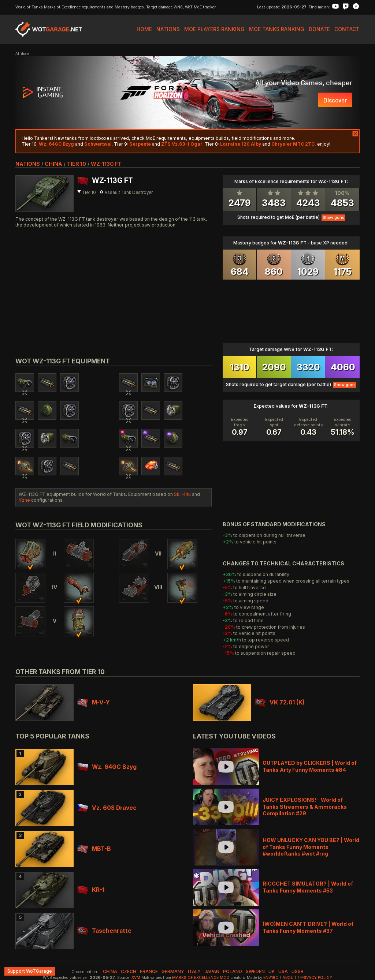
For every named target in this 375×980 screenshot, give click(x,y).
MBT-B (94, 849)
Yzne (24, 500)
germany (173, 971)
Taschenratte (104, 931)
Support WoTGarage (30, 971)
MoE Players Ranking (214, 29)
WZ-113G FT (106, 164)
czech (129, 971)
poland (233, 971)
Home (144, 29)
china (53, 164)
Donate (319, 29)
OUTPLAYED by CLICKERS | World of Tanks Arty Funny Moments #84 (310, 766)
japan (212, 971)
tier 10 (77, 164)
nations (28, 164)
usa (283, 971)
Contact (347, 29)
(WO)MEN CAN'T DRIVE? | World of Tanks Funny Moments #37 (308, 927)
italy (194, 971)
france (149, 971)
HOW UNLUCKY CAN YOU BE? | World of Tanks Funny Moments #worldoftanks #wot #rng (311, 847)
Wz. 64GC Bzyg (107, 767)
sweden (255, 971)
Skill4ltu (182, 494)
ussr (298, 971)
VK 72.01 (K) (280, 702)
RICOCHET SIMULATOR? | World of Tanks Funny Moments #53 (308, 887)
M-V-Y (94, 702)
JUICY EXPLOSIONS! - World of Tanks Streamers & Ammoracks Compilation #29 (305, 806)
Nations (168, 29)
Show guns (333, 218)
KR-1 (91, 890)
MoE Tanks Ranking (277, 29)
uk (272, 971)
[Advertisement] (114, 284)
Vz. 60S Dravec (107, 808)
